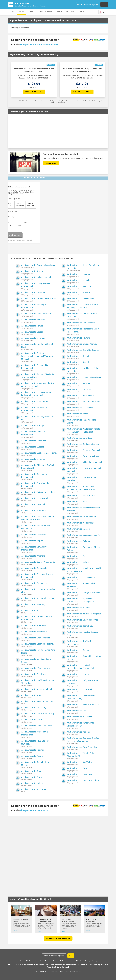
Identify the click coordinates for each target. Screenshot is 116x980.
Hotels (81, 12)
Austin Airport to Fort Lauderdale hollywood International (39, 395)
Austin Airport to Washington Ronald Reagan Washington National (85, 432)
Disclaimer (80, 961)
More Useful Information (58, 939)
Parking (59, 12)
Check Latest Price (34, 92)
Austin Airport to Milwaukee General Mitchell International (39, 520)
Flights (21, 12)
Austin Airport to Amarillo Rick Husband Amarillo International (85, 490)
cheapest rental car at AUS (34, 811)
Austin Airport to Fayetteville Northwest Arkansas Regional (85, 602)
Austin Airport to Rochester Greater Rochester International (85, 741)
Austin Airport (30, 5)
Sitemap (95, 961)
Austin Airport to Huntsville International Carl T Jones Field (85, 668)
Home (12, 12)
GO (104, 5)
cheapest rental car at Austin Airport (39, 45)
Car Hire (31, 12)
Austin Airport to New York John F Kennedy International (85, 308)
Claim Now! (51, 163)
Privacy (88, 961)
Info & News (70, 12)
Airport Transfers (45, 12)
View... (16, 930)
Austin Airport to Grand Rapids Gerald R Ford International (85, 571)
